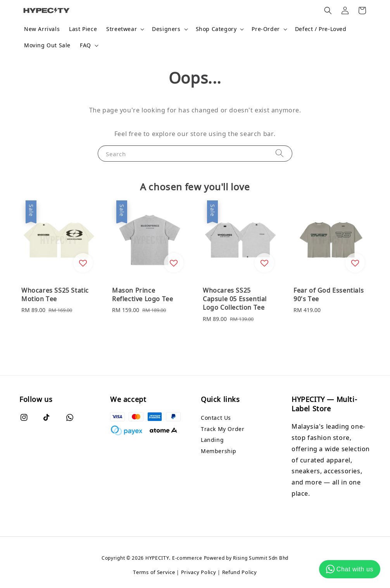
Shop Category (216, 29)
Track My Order (223, 429)
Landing (212, 440)
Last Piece (83, 29)
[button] (328, 10)
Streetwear (122, 29)
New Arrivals (42, 29)
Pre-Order (266, 29)
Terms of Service (154, 572)
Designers (166, 29)
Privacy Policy (199, 572)
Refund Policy (240, 572)
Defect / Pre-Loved (321, 29)
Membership (219, 451)
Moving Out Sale (47, 45)
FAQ (85, 45)
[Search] (280, 153)
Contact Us (216, 418)
